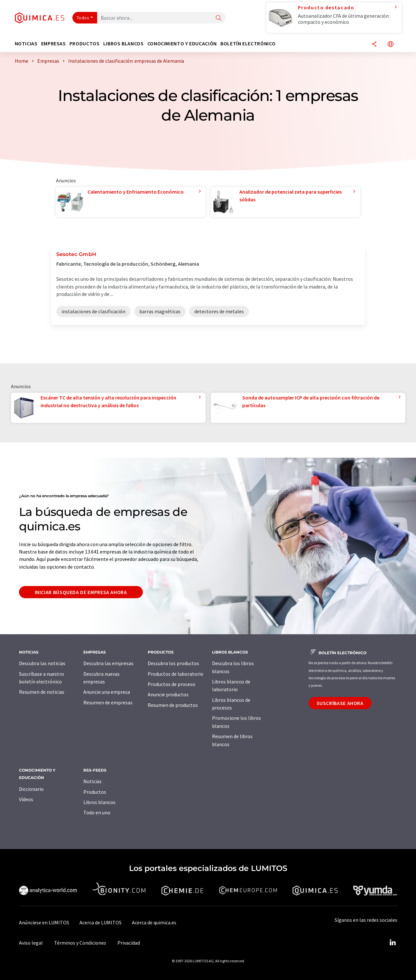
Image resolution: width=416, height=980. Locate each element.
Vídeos (26, 799)
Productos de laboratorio (176, 674)
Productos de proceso (171, 684)
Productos (95, 792)
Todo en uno (97, 812)
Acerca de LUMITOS (101, 922)
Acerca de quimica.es (154, 922)
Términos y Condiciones (80, 943)
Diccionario (31, 789)
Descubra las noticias (42, 663)
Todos (83, 18)
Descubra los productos (173, 663)
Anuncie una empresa (107, 692)
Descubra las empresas (108, 663)
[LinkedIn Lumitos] (393, 943)
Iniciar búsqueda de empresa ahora (81, 592)
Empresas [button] (54, 44)
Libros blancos (99, 802)
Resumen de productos (173, 705)
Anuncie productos (168, 694)
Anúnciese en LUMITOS (44, 922)
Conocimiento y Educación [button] (182, 44)
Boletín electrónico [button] (248, 44)
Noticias (92, 781)
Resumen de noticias (42, 692)
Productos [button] (85, 44)
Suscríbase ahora (340, 703)
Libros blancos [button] (124, 44)
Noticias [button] (26, 44)
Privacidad (129, 943)
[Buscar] (218, 18)
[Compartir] (374, 45)
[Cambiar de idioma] (391, 45)
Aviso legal (31, 943)
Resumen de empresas (108, 702)
